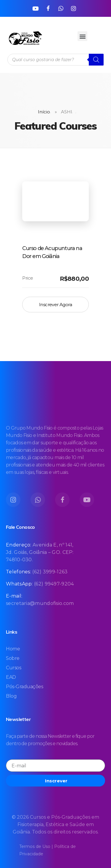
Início (44, 112)
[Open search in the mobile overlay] (55, 60)
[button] (82, 36)
